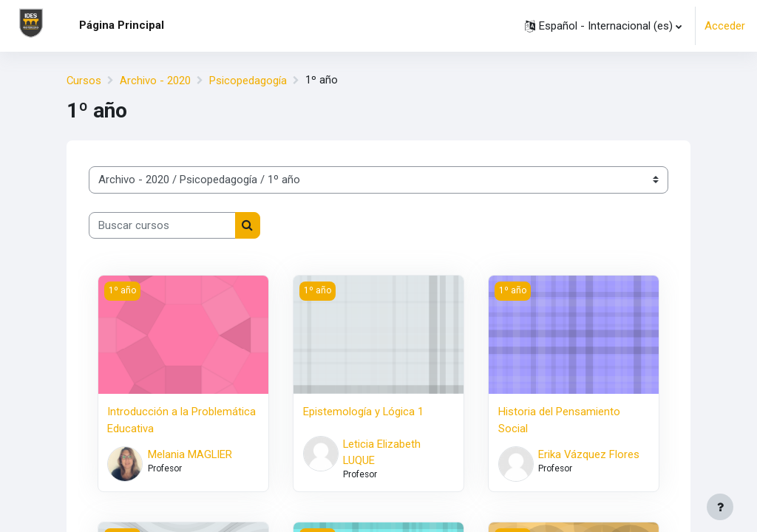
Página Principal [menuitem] (122, 25)
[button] (603, 26)
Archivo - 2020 (156, 81)
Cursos (84, 81)
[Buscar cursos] (162, 225)
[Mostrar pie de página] (720, 507)
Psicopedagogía (249, 81)
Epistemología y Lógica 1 (363, 411)
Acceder (725, 26)
